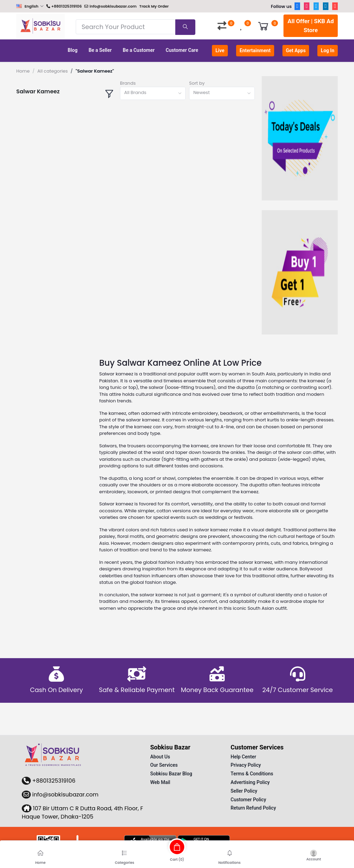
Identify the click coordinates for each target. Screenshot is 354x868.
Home (23, 71)
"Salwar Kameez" (95, 71)
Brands (128, 83)
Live (220, 50)
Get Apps (296, 50)
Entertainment (255, 50)
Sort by (197, 83)
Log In (328, 50)
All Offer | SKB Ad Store (311, 26)
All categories (53, 71)
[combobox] (153, 94)
